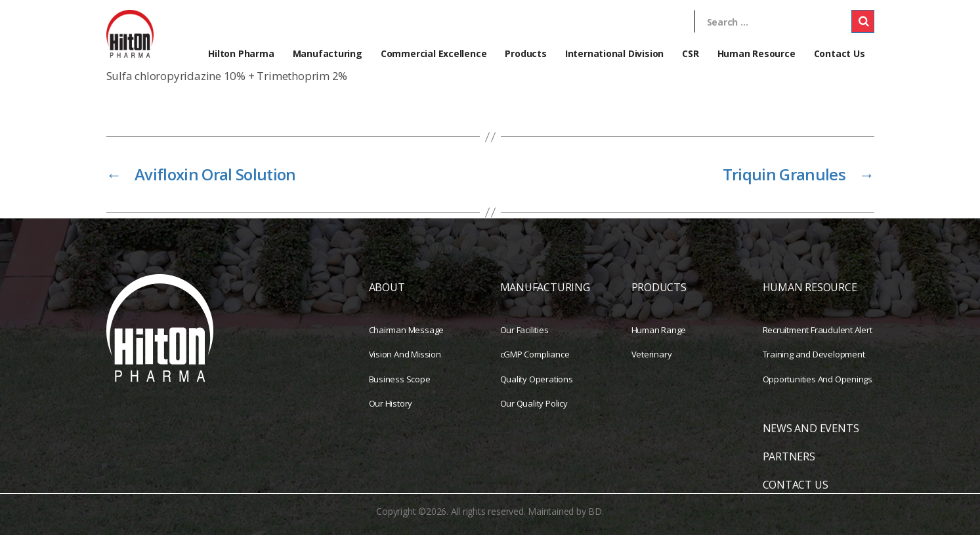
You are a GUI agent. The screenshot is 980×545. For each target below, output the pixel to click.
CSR (690, 53)
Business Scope (400, 388)
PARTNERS (789, 466)
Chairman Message (407, 339)
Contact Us (840, 53)
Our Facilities (524, 339)
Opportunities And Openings (818, 388)
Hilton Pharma (241, 53)
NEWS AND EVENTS (811, 438)
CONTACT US (796, 495)
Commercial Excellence (434, 53)
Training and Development (814, 364)
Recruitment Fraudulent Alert (818, 339)
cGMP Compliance (535, 364)
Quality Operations (537, 388)
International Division (614, 53)
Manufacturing (328, 53)
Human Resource (756, 53)
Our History (391, 413)
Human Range (659, 339)
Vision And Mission (405, 364)
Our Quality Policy (534, 413)
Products (525, 53)
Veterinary (652, 364)
